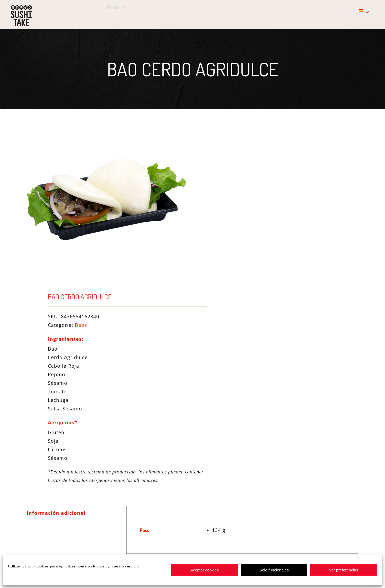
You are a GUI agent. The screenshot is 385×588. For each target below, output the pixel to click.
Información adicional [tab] (56, 513)
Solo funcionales (274, 570)
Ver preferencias (343, 570)
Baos (81, 325)
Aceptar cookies (205, 570)
